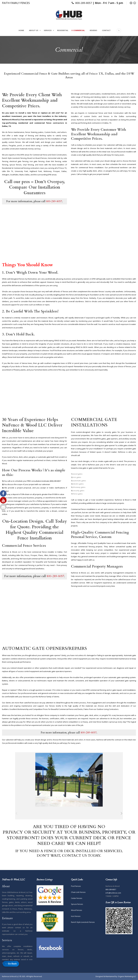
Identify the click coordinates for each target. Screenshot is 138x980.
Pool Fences (76, 886)
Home (21, 30)
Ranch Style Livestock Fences (83, 922)
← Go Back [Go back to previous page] (11, 964)
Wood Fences (77, 910)
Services (48, 30)
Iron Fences (76, 916)
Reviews (93, 30)
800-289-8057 (84, 3)
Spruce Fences (77, 904)
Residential (63, 30)
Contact (106, 30)
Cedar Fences (77, 898)
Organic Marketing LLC (127, 976)
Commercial (79, 30)
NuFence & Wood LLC (11, 976)
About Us (34, 30)
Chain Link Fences (78, 892)
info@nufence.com (113, 893)
